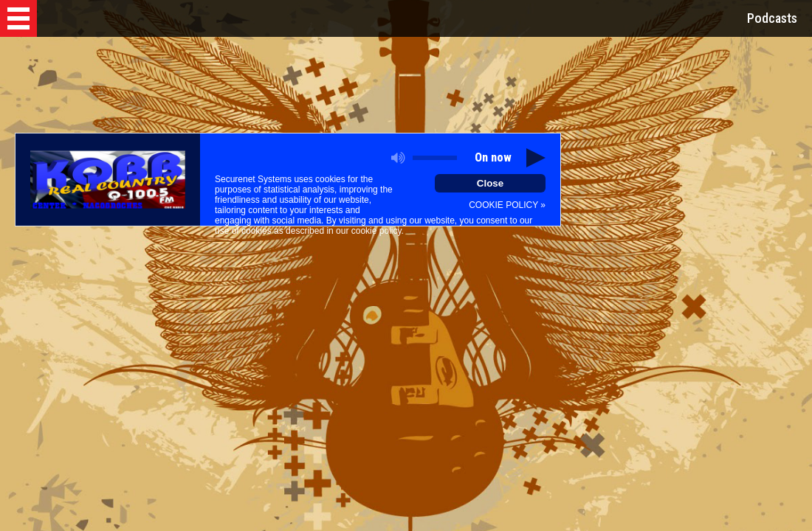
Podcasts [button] (772, 18)
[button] (18, 18)
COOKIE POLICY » (507, 205)
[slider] (435, 158)
